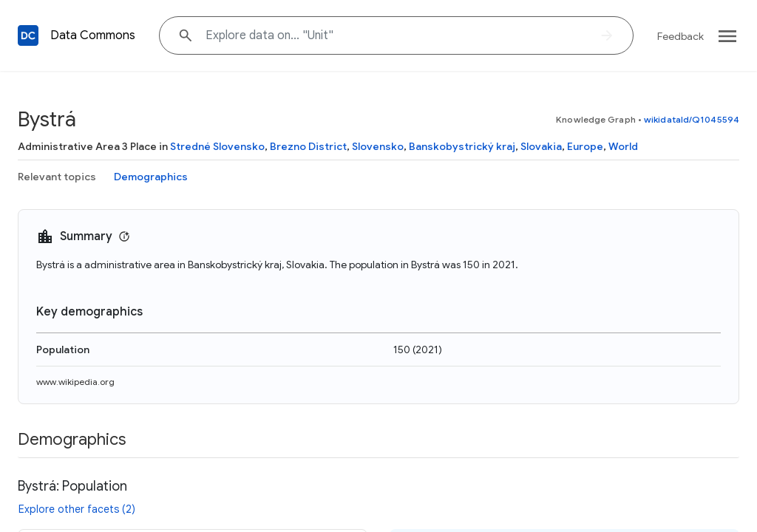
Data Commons (93, 35)
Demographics (151, 177)
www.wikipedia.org (75, 382)
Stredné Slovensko (217, 146)
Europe (585, 146)
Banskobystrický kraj (462, 146)
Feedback (680, 36)
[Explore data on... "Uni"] (396, 35)
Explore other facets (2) (77, 509)
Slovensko (378, 146)
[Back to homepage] (28, 35)
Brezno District (308, 146)
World (623, 146)
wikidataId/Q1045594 (692, 119)
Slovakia (541, 146)
